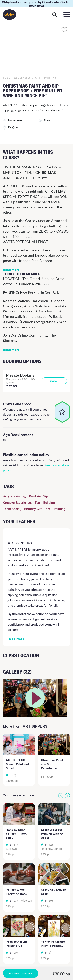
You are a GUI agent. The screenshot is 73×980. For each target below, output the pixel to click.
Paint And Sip (38, 496)
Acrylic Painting (14, 496)
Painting (59, 509)
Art (48, 509)
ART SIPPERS (20, 543)
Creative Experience (17, 503)
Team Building (45, 503)
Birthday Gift (33, 509)
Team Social (12, 509)
